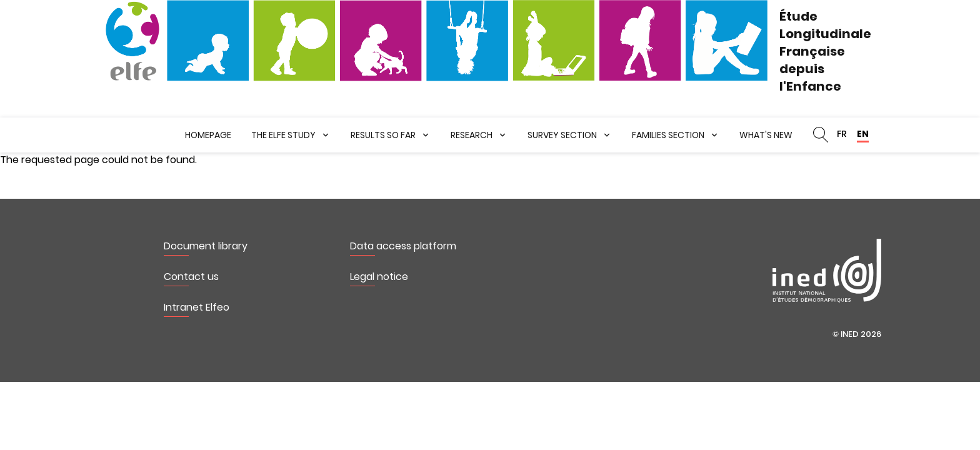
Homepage (208, 135)
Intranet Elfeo (197, 307)
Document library (206, 246)
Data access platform (403, 246)
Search (821, 135)
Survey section (562, 135)
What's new (766, 135)
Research (472, 135)
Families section (668, 135)
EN (863, 134)
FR (842, 134)
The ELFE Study (283, 135)
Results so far (383, 135)
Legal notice (379, 277)
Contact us (191, 277)
